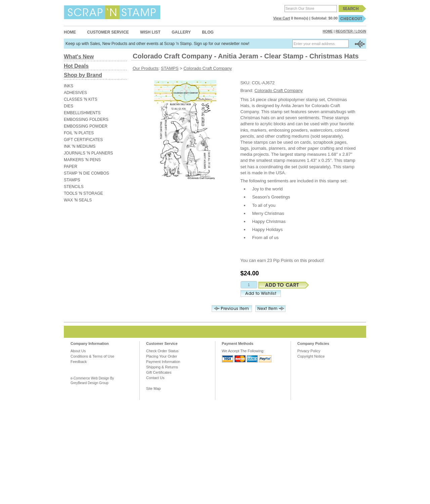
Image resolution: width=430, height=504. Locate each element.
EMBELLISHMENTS (82, 113)
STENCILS (74, 187)
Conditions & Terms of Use (92, 356)
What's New (79, 57)
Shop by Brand (83, 75)
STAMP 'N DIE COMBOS (87, 173)
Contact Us (155, 378)
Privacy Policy (309, 351)
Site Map (153, 388)
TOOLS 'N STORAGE (83, 193)
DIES (69, 106)
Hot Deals (76, 66)
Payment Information (163, 362)
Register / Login (351, 31)
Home (70, 32)
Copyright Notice (311, 356)
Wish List (150, 32)
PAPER (71, 167)
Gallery (181, 32)
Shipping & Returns (162, 367)
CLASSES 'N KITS (81, 99)
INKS (69, 86)
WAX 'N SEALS (78, 200)
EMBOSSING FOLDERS (86, 120)
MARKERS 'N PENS (82, 160)
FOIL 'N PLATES (79, 133)
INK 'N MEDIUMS (80, 146)
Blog (208, 32)
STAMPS (72, 180)
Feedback (79, 362)
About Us (78, 351)
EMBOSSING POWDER (86, 126)
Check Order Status (162, 351)
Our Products (146, 68)
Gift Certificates (159, 372)
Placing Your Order (162, 356)
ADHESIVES (75, 93)
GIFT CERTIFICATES (83, 140)
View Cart (282, 18)
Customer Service (108, 32)
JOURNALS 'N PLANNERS (88, 153)
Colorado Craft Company (208, 68)
